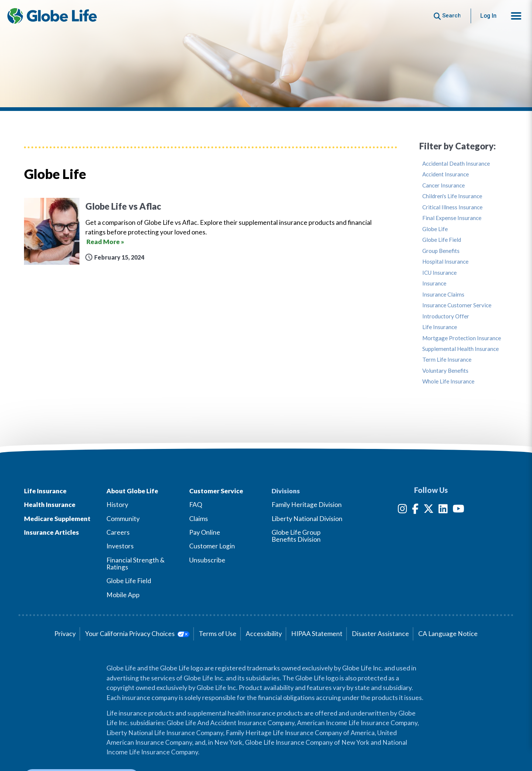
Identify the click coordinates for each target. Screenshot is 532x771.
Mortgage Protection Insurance (462, 338)
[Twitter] (429, 510)
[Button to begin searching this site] (447, 16)
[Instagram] (403, 510)
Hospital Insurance (445, 262)
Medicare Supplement (57, 519)
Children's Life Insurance (452, 196)
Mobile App (123, 595)
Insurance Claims (443, 295)
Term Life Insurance (447, 360)
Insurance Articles (52, 532)
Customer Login (212, 546)
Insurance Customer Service (457, 305)
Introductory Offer (446, 316)
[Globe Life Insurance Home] (52, 16)
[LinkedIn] (443, 510)
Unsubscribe (207, 560)
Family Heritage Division (307, 505)
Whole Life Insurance (448, 381)
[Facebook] (415, 510)
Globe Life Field (442, 240)
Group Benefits (441, 251)
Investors (120, 546)
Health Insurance (50, 505)
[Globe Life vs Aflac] (211, 231)
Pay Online (205, 532)
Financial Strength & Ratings (136, 564)
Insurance (434, 283)
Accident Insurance (446, 174)
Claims (199, 519)
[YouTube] (458, 510)
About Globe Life (132, 491)
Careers (118, 532)
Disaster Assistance (380, 634)
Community (123, 519)
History (117, 505)
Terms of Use (218, 634)
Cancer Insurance (444, 185)
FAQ (196, 505)
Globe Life (435, 229)
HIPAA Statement (317, 634)
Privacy (65, 634)
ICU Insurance (439, 273)
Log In (488, 16)
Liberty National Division (307, 519)
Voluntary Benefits (445, 371)
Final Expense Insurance (452, 218)
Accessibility (264, 634)
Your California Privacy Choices (137, 634)
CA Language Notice (448, 634)
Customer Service (216, 491)
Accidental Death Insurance (456, 164)
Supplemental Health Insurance (461, 349)
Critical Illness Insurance (452, 207)
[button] (516, 16)
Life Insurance (440, 327)
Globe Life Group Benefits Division (296, 536)
